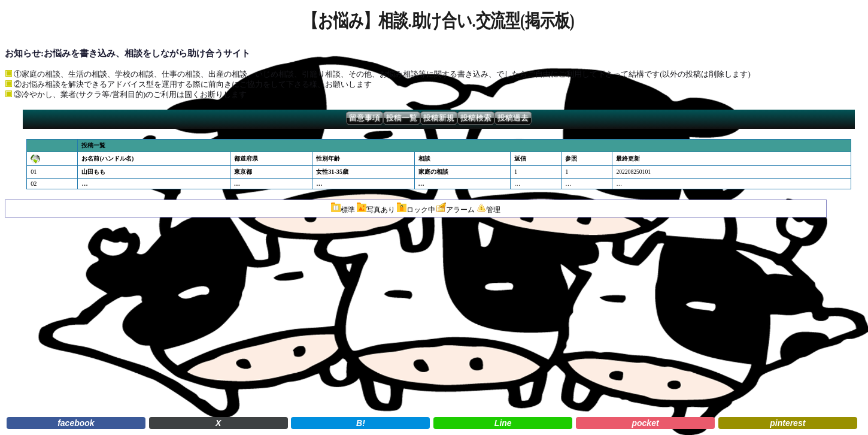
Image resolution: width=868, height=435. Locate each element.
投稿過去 (513, 118)
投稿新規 (439, 118)
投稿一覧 (402, 118)
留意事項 (365, 118)
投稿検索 (476, 118)
